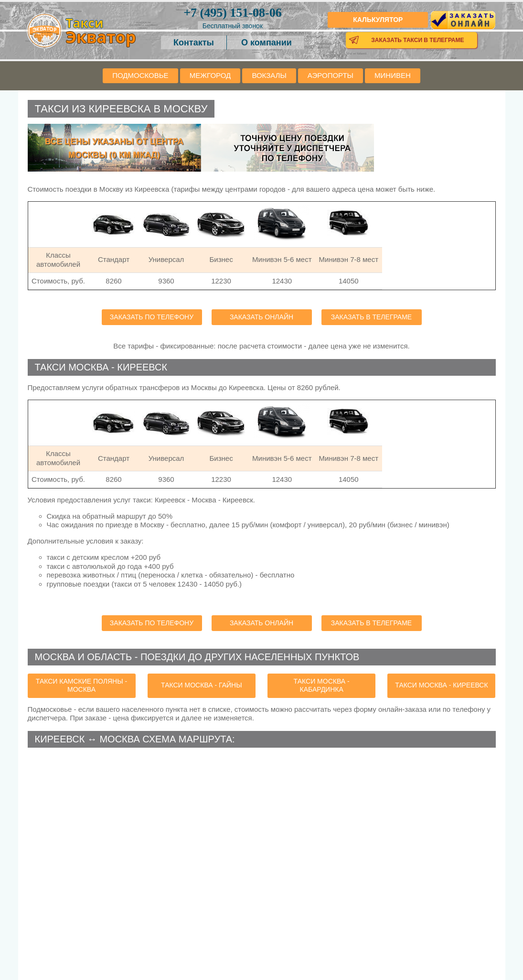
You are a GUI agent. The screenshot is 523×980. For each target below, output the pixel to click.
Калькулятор (378, 20)
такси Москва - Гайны (202, 685)
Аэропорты (331, 75)
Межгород (210, 75)
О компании (267, 43)
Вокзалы (269, 75)
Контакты (194, 43)
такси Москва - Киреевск (441, 685)
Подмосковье (140, 75)
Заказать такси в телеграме (417, 40)
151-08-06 (232, 13)
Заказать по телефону (152, 317)
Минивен (393, 75)
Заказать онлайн (261, 317)
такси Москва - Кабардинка (322, 686)
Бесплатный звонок (233, 26)
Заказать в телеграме (371, 317)
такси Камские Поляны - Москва (81, 686)
